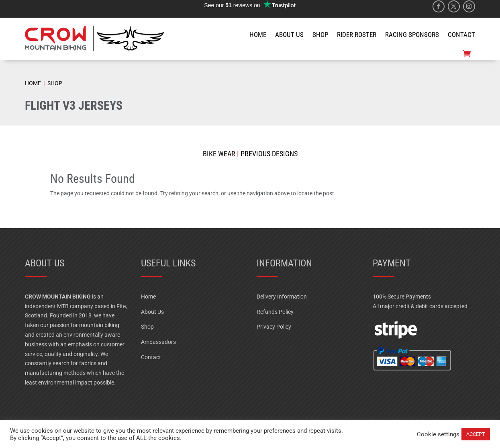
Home (148, 297)
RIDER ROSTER (357, 35)
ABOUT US (289, 35)
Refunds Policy (275, 312)
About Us (152, 312)
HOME (258, 35)
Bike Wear (219, 154)
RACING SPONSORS (412, 35)
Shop (147, 327)
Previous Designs (268, 154)
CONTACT (461, 35)
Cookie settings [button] (438, 434)
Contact (151, 357)
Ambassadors (158, 342)
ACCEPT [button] (476, 434)
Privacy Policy (274, 327)
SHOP (320, 35)
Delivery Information (282, 297)
